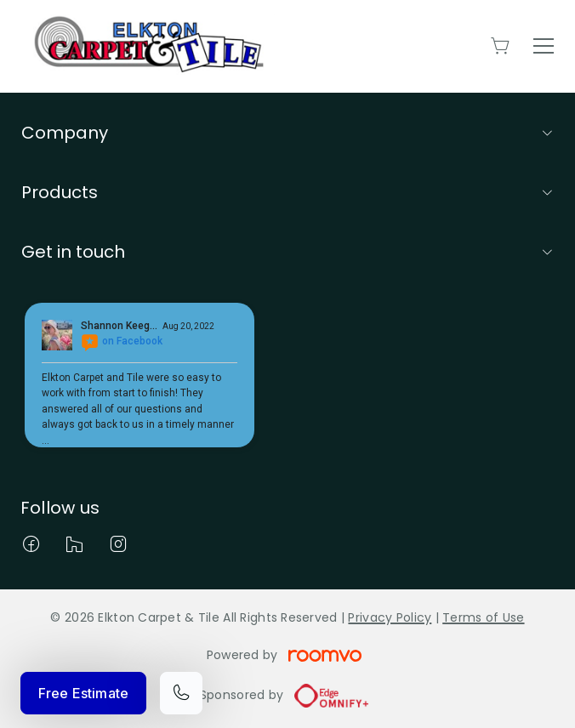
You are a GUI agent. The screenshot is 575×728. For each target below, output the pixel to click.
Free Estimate (83, 693)
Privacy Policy (390, 617)
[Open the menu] (544, 46)
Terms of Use (483, 617)
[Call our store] (181, 693)
